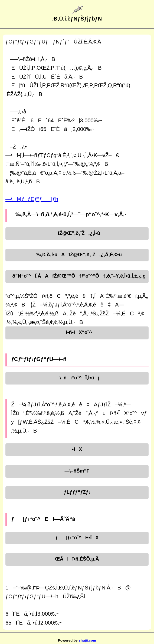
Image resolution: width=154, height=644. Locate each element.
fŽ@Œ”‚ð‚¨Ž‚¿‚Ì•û (77, 233)
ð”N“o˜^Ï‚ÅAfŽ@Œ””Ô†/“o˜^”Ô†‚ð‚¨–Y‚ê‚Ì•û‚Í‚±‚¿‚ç (77, 276)
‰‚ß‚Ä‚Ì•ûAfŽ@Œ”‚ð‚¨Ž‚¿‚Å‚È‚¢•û (77, 255)
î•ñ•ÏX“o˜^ (77, 332)
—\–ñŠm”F (77, 471)
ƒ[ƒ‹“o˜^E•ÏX (77, 538)
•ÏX (77, 449)
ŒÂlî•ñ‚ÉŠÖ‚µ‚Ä (77, 559)
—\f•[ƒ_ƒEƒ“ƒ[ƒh (32, 199)
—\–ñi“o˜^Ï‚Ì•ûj (77, 378)
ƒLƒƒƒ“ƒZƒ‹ (77, 492)
